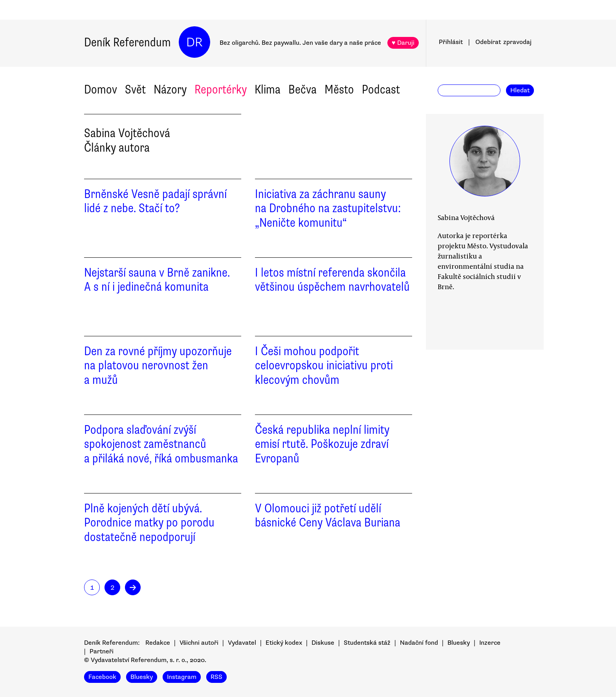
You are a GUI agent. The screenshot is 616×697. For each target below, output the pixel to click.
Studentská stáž (367, 643)
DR (194, 42)
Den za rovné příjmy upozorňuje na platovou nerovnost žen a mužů (158, 366)
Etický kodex (284, 643)
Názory (170, 89)
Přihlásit (451, 42)
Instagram (182, 677)
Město (339, 89)
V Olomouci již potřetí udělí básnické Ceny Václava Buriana (328, 515)
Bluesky (459, 643)
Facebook (102, 677)
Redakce (158, 643)
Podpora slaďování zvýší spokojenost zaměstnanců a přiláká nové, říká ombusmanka (161, 444)
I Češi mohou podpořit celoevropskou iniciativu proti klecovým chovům (324, 366)
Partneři (102, 651)
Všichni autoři (199, 643)
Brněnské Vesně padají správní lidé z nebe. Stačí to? (155, 201)
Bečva (302, 89)
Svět (135, 89)
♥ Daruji (403, 43)
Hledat (520, 90)
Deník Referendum (127, 42)
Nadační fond (419, 643)
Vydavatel (242, 643)
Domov (101, 89)
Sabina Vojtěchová (466, 217)
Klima (268, 89)
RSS (216, 677)
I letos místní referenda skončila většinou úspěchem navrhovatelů (332, 280)
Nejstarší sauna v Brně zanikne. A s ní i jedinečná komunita (157, 280)
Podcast (381, 89)
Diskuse (323, 643)
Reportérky (221, 89)
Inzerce (490, 643)
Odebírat (503, 42)
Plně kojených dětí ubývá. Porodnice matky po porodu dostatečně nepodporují (149, 523)
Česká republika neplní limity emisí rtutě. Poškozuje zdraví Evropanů (322, 444)
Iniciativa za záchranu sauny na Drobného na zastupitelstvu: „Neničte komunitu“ (328, 208)
